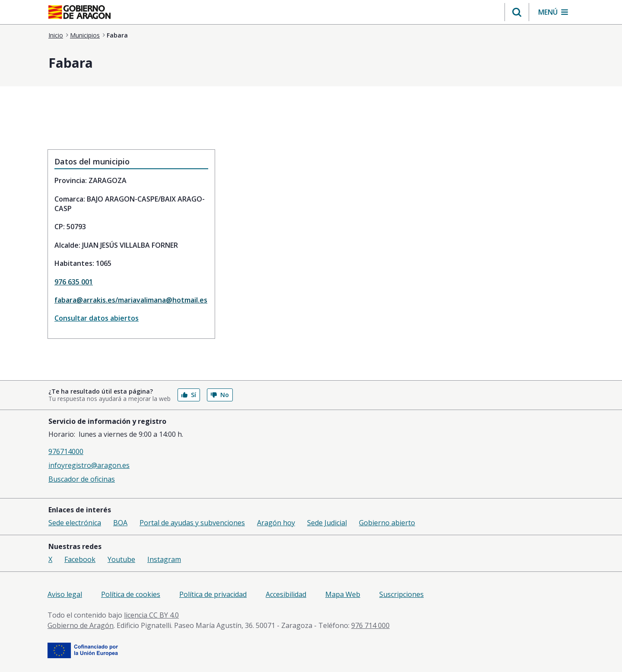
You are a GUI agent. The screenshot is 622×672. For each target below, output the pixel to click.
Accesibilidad (286, 594)
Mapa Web (343, 594)
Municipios (85, 35)
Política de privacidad (213, 594)
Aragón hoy (276, 523)
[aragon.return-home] (79, 13)
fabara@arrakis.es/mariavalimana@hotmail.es (131, 300)
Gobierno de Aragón (81, 625)
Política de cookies (131, 594)
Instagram (164, 559)
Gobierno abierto (387, 523)
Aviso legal (65, 594)
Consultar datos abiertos (97, 318)
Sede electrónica (75, 523)
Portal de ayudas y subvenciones (192, 523)
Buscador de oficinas (82, 479)
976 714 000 (370, 625)
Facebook (80, 559)
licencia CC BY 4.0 (151, 615)
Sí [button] (189, 395)
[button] (517, 12)
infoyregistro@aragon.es (89, 465)
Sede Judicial (327, 523)
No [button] (220, 395)
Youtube (121, 559)
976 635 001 (74, 282)
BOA (120, 523)
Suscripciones (401, 594)
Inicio (56, 35)
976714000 (66, 451)
